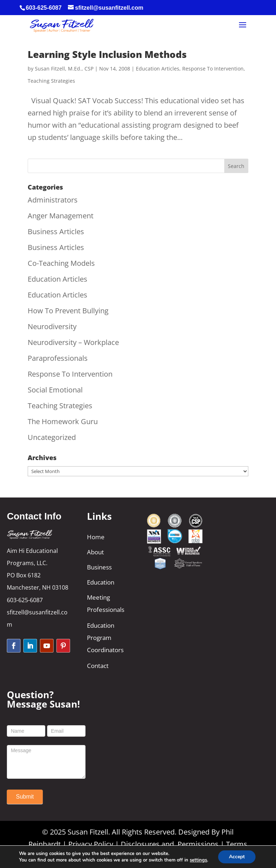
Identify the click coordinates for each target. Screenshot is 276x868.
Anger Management (61, 216)
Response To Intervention (213, 69)
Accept (237, 857)
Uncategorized (52, 437)
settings (198, 860)
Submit (25, 797)
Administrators (53, 200)
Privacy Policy (91, 844)
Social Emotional (55, 390)
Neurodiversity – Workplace (73, 342)
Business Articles (56, 231)
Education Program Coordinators (105, 638)
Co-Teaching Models (61, 263)
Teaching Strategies (51, 81)
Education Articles (158, 69)
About (95, 552)
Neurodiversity (52, 326)
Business (99, 567)
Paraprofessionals (58, 358)
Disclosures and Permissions (170, 844)
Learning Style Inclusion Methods (107, 54)
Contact (98, 666)
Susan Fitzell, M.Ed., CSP (64, 69)
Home (96, 537)
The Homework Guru (63, 421)
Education (101, 582)
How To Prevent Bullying (68, 311)
